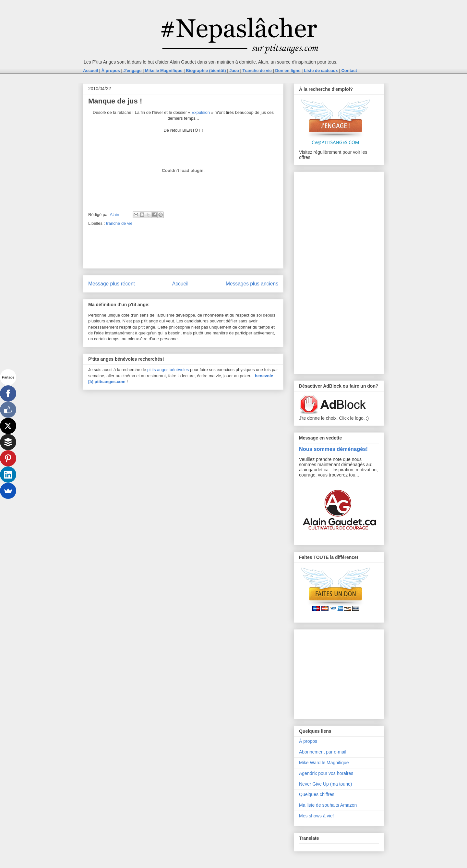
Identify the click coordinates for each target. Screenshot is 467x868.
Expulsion (201, 112)
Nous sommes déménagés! (333, 449)
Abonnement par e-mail (323, 752)
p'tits (152, 370)
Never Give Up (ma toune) (325, 784)
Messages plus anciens (252, 284)
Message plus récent (112, 284)
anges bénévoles (173, 370)
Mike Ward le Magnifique (324, 763)
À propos (308, 741)
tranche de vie (119, 223)
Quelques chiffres (317, 794)
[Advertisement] (183, 254)
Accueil (180, 284)
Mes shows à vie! (316, 816)
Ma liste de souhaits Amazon (328, 805)
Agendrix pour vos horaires (326, 773)
